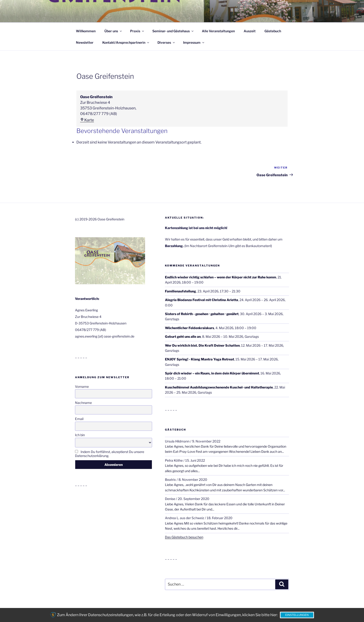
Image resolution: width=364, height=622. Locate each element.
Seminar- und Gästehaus (173, 31)
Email (79, 419)
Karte (87, 120)
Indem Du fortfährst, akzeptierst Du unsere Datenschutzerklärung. (110, 454)
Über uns (113, 31)
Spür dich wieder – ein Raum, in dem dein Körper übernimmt (212, 373)
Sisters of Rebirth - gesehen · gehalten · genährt (202, 314)
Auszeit (250, 31)
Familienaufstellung (180, 291)
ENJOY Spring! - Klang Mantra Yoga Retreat (200, 359)
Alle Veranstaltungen (218, 31)
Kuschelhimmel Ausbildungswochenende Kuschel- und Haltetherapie (219, 387)
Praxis (137, 31)
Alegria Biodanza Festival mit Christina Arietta (202, 300)
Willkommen (86, 31)
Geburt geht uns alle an (183, 336)
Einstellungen (297, 615)
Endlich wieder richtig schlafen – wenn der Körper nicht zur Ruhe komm (221, 277)
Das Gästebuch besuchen (184, 537)
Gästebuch (273, 31)
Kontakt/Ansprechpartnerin (126, 42)
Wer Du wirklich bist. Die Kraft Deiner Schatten (202, 345)
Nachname (83, 403)
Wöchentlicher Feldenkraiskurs (189, 328)
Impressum (194, 42)
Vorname (82, 387)
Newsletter (85, 42)
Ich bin (80, 435)
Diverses (166, 42)
